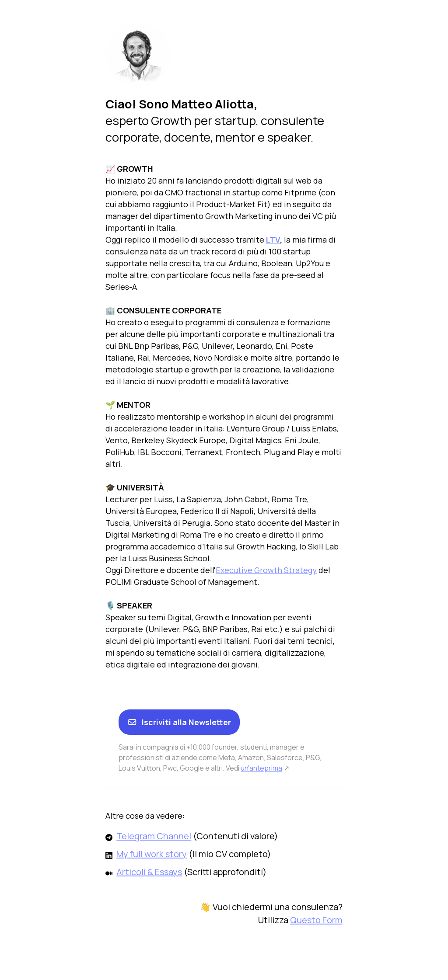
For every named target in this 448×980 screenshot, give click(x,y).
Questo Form (316, 920)
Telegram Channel (154, 836)
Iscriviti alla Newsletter (179, 722)
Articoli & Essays (149, 872)
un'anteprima (261, 768)
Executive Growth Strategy (266, 570)
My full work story (152, 854)
